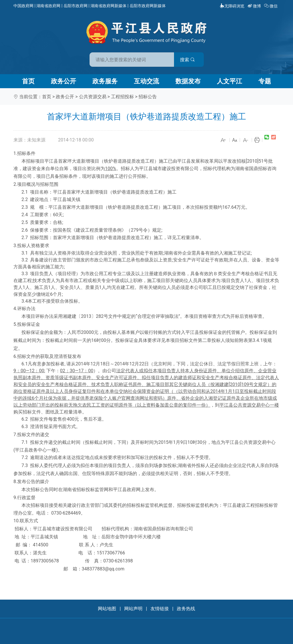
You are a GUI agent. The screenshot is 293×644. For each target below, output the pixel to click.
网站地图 (107, 609)
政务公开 (64, 81)
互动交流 (146, 81)
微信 (271, 6)
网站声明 (133, 609)
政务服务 (105, 81)
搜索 (187, 60)
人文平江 (229, 81)
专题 (265, 81)
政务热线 (186, 609)
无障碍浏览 (232, 6)
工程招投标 (122, 97)
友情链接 (160, 609)
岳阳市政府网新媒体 (148, 6)
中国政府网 (23, 6)
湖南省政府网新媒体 (108, 6)
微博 (255, 6)
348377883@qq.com (103, 569)
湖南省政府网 (48, 6)
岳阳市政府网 (76, 6)
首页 (28, 81)
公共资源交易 (93, 97)
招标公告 (148, 97)
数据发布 (188, 81)
